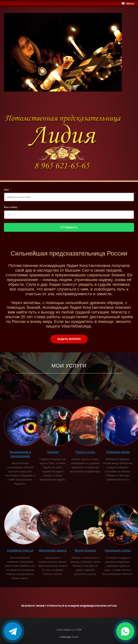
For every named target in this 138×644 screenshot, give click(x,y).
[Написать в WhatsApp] (125, 631)
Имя (6, 190)
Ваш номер (11, 207)
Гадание (53, 452)
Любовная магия (118, 452)
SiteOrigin (66, 637)
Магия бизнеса (85, 550)
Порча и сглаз (85, 452)
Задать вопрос (69, 339)
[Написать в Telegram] (13, 631)
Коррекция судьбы (118, 550)
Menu (128, 3)
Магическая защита (53, 550)
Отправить (69, 227)
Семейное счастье (20, 550)
